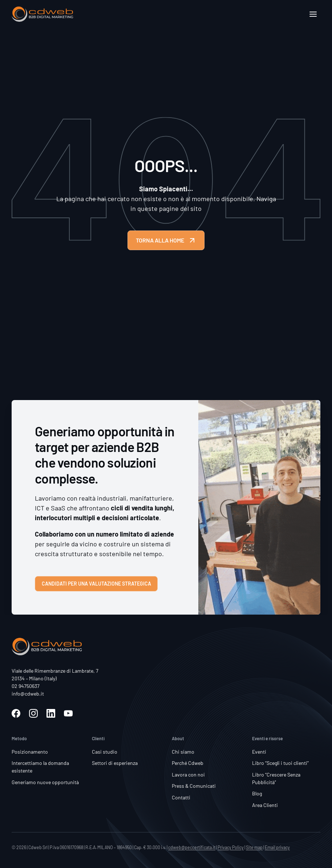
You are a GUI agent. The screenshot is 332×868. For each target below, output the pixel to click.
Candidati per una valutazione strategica (96, 584)
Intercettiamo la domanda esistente (40, 767)
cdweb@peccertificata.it (192, 847)
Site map (254, 847)
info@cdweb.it (28, 694)
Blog (257, 793)
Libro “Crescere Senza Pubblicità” (276, 778)
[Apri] (313, 14)
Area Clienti (265, 805)
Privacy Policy (231, 847)
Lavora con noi (188, 775)
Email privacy (277, 847)
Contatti (181, 797)
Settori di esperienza (115, 763)
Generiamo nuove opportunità (45, 782)
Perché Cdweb (188, 763)
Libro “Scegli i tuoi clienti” (280, 763)
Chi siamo (183, 752)
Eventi (259, 752)
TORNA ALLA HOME (166, 240)
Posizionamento (30, 752)
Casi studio (105, 752)
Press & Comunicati (194, 786)
